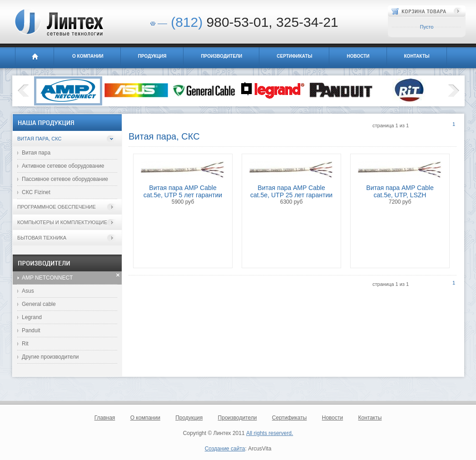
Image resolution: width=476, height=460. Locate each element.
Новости (358, 56)
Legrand (32, 317)
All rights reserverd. (270, 433)
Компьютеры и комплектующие (62, 222)
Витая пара (36, 153)
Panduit (31, 330)
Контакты (417, 56)
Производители (221, 56)
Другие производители (50, 357)
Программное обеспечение (57, 207)
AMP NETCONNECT (47, 278)
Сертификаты (294, 56)
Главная (35, 58)
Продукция (152, 56)
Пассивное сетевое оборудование (65, 179)
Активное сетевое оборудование (63, 166)
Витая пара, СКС (39, 139)
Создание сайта (225, 449)
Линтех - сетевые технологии (58, 22)
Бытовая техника (42, 238)
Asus (28, 291)
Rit (25, 344)
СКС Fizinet (36, 192)
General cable (39, 304)
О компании (88, 56)
